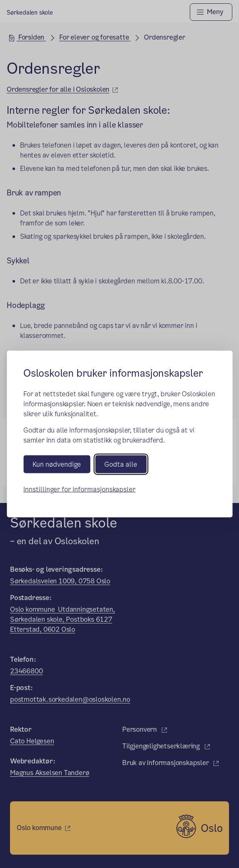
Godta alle (121, 464)
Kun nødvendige (57, 464)
